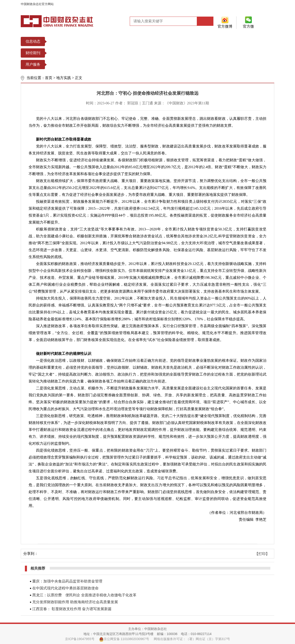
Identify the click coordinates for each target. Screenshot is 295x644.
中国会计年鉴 (174, 53)
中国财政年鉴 (142, 53)
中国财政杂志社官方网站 (37, 4)
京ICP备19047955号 (80, 639)
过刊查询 (110, 64)
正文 (79, 78)
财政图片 (184, 41)
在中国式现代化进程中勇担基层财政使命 (65, 588)
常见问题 (135, 64)
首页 (49, 78)
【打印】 (262, 554)
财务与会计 (88, 53)
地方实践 (64, 78)
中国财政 (62, 53)
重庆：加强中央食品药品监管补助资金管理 (67, 581)
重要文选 (110, 41)
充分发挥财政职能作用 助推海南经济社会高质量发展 (75, 602)
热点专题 (135, 41)
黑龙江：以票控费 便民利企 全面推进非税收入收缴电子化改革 (84, 595)
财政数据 (159, 41)
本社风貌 (62, 41)
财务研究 (114, 53)
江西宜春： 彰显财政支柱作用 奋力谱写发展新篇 (72, 609)
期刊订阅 (86, 64)
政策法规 (86, 41)
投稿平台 (62, 64)
